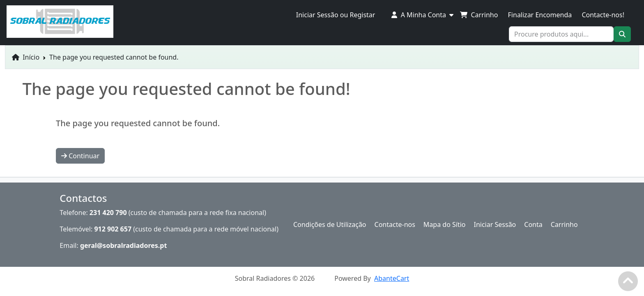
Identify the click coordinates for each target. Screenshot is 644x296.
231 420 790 (108, 213)
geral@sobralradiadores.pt (124, 245)
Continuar (80, 156)
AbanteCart (392, 278)
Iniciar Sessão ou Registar (336, 15)
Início (26, 57)
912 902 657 (113, 229)
